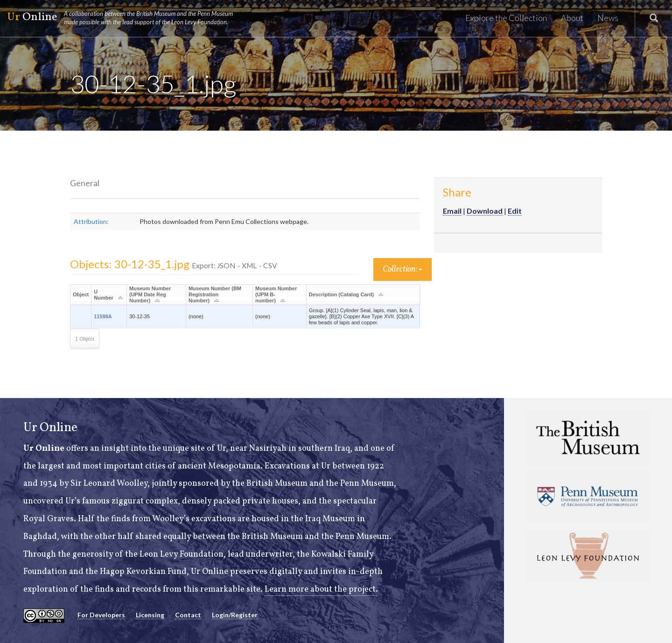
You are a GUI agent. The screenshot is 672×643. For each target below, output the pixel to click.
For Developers (101, 615)
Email (452, 211)
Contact (188, 615)
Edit (515, 211)
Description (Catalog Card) (341, 294)
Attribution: (91, 221)
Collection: (402, 269)
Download (485, 211)
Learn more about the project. (321, 590)
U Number (104, 295)
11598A (103, 316)
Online (124, 18)
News (608, 18)
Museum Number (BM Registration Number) (215, 294)
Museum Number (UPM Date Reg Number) (150, 294)
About (572, 18)
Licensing (150, 615)
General (85, 183)
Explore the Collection (506, 18)
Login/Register (235, 615)
